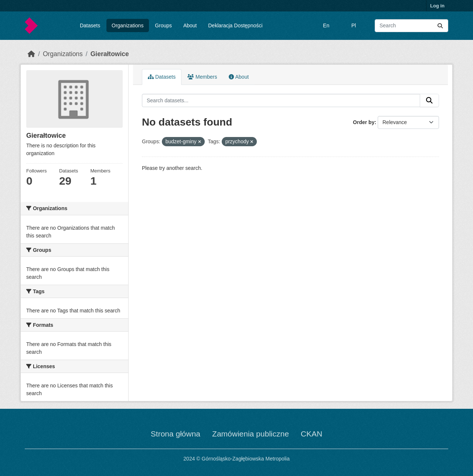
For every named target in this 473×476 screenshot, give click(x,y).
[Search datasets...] (411, 26)
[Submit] (440, 26)
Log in (437, 6)
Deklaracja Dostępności (235, 25)
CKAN (312, 434)
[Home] (31, 54)
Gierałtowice (110, 54)
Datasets (90, 25)
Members (202, 77)
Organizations (127, 25)
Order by (364, 122)
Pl (354, 25)
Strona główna (176, 434)
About (190, 25)
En (326, 25)
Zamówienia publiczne (251, 434)
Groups (163, 25)
